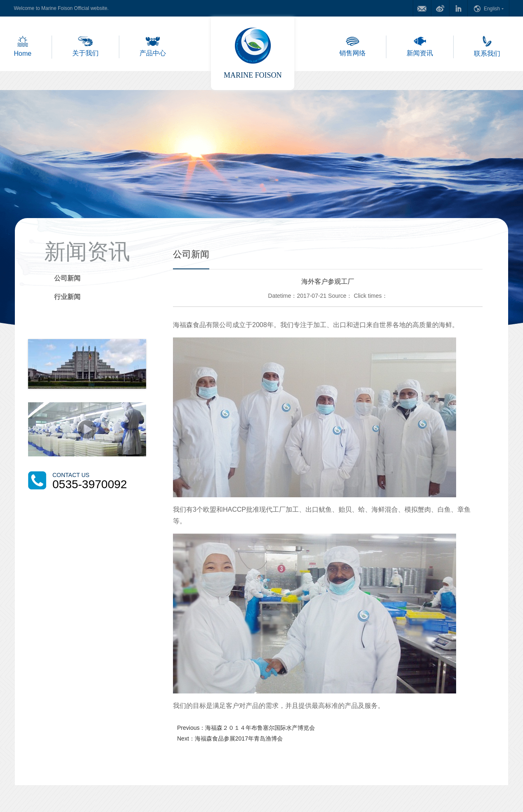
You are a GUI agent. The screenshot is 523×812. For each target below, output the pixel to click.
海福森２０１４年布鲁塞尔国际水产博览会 (260, 728)
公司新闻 (67, 278)
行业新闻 (67, 297)
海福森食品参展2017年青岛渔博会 (239, 738)
